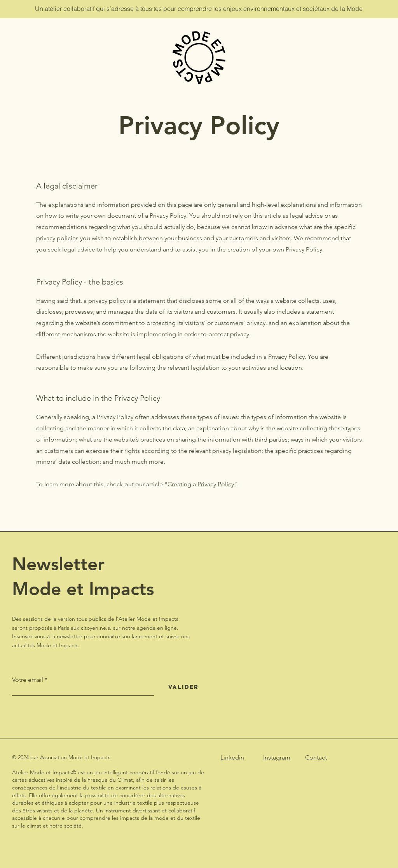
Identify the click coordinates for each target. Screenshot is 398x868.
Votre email (28, 680)
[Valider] (183, 687)
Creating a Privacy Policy (201, 484)
